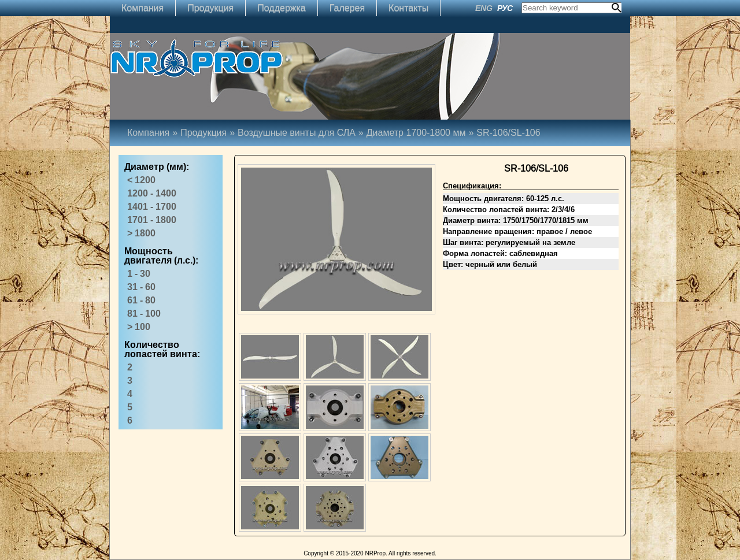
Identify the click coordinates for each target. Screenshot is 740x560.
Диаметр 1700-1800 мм (422, 133)
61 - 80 (141, 300)
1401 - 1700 (152, 207)
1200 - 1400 (152, 193)
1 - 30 (139, 274)
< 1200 (141, 180)
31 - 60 (141, 287)
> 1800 (141, 233)
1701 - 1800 (152, 220)
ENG (484, 8)
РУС (505, 8)
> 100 (139, 327)
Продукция (210, 8)
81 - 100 (144, 314)
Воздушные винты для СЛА (297, 133)
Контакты (408, 8)
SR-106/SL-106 (508, 133)
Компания (143, 8)
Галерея (347, 8)
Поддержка (281, 8)
